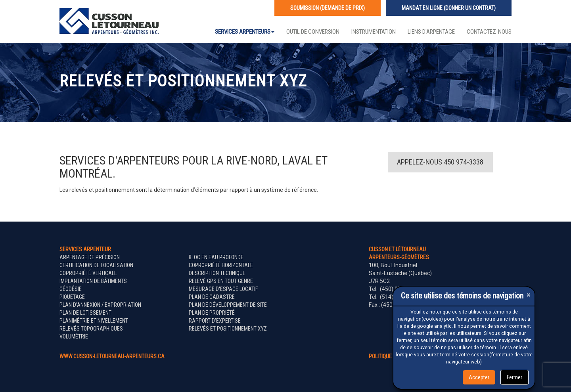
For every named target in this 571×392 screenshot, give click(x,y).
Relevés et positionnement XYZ (228, 329)
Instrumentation (374, 32)
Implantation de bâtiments (93, 281)
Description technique (217, 273)
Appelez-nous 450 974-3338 (440, 162)
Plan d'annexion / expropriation (100, 305)
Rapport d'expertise (215, 321)
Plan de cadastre (212, 297)
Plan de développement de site (228, 305)
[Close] (529, 295)
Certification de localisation (96, 265)
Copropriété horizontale (221, 265)
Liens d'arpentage (431, 32)
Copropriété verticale (88, 273)
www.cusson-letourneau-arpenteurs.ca (112, 356)
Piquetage (72, 297)
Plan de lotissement (85, 313)
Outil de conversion (313, 32)
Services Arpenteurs (245, 32)
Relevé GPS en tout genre (221, 281)
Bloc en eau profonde (216, 257)
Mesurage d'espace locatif (223, 289)
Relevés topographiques (91, 329)
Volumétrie (74, 337)
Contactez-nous (489, 32)
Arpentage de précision (90, 257)
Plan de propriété (212, 313)
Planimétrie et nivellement (94, 321)
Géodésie (71, 289)
